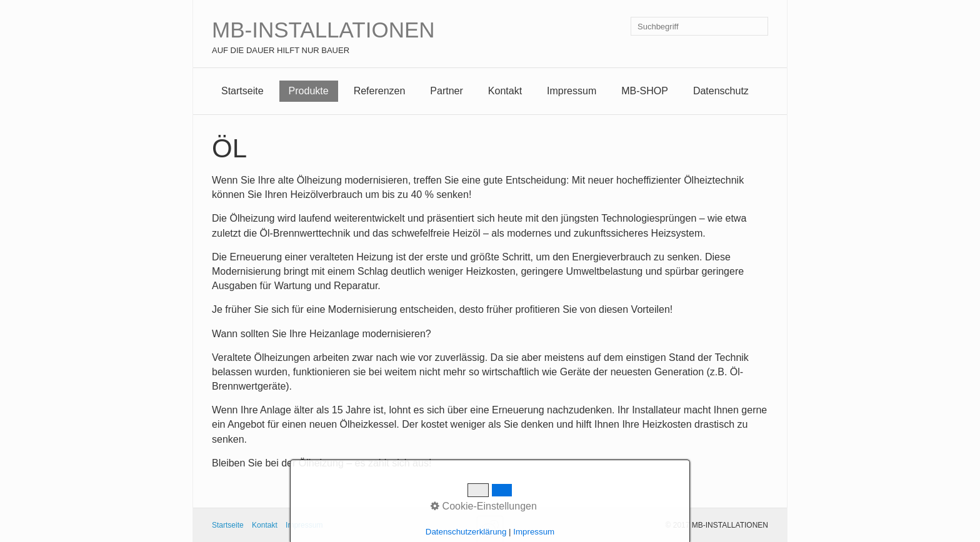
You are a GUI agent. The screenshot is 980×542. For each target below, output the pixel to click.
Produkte (309, 91)
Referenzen (380, 91)
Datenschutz (721, 91)
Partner (446, 91)
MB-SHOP (645, 91)
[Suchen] (759, 26)
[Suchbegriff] (699, 26)
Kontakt (505, 91)
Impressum (572, 91)
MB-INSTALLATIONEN (323, 30)
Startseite (242, 91)
